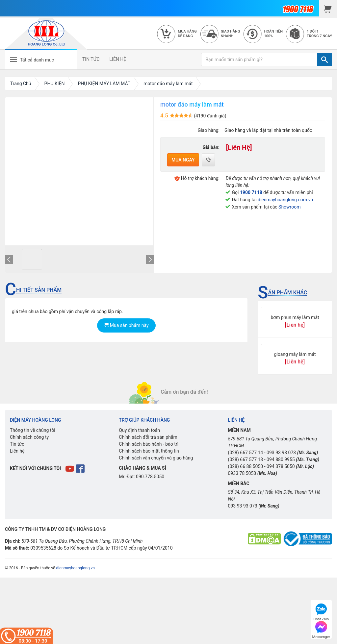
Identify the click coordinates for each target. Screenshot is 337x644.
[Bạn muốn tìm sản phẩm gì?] (259, 60)
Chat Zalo (321, 611)
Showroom (289, 207)
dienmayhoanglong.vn (76, 568)
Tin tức (17, 444)
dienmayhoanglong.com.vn (285, 200)
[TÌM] (325, 60)
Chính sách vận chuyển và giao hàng (156, 458)
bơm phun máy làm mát (295, 317)
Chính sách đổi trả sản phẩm (148, 437)
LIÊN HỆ (118, 59)
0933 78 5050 (242, 473)
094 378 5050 (281, 466)
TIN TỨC (91, 59)
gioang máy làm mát (295, 354)
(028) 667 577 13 (246, 459)
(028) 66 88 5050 (246, 466)
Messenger (321, 629)
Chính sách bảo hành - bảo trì (149, 444)
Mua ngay (183, 160)
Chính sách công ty (29, 437)
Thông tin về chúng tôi (33, 430)
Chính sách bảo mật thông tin (149, 451)
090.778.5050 (150, 477)
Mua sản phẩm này (126, 325)
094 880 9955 (281, 459)
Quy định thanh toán (139, 430)
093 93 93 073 (281, 453)
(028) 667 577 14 (246, 453)
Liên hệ (17, 451)
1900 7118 (251, 192)
